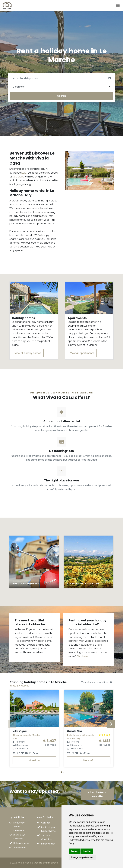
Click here (82, 656)
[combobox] (62, 87)
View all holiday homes (28, 353)
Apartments (20, 848)
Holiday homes (21, 843)
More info (34, 760)
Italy (24, 173)
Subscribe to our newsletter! (97, 794)
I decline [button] (87, 851)
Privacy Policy (48, 844)
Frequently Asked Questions (19, 827)
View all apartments (82, 353)
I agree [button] (74, 851)
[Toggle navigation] (118, 6)
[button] (62, 772)
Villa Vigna (20, 731)
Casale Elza (74, 731)
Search (62, 96)
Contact (46, 823)
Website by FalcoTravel (46, 863)
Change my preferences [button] (82, 857)
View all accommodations (97, 682)
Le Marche (18, 177)
